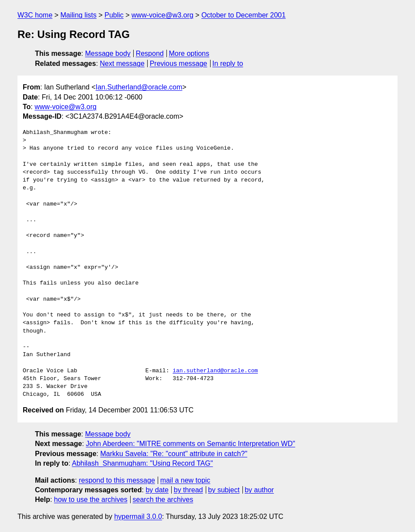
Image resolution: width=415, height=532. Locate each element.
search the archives (163, 499)
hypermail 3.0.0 (138, 517)
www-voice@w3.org (163, 15)
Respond (150, 53)
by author (259, 490)
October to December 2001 (244, 15)
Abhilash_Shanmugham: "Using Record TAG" (142, 463)
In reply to (228, 63)
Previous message (179, 63)
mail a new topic (185, 480)
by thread (188, 490)
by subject (224, 490)
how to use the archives (91, 499)
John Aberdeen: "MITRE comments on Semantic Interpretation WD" (191, 444)
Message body (108, 53)
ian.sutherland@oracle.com (215, 371)
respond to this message (117, 480)
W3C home (35, 15)
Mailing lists (78, 15)
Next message (122, 63)
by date (157, 490)
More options (189, 53)
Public (114, 15)
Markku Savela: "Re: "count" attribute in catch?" (174, 454)
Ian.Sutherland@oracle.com (139, 87)
